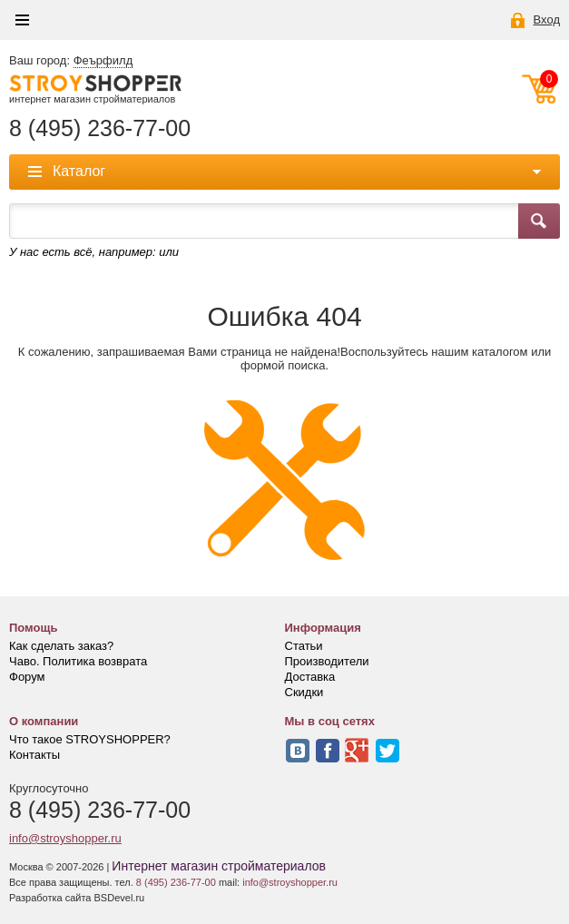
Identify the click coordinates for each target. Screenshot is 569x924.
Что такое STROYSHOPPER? (90, 739)
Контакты (34, 755)
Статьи (304, 646)
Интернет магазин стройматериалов (219, 866)
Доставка (310, 677)
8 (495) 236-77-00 (100, 128)
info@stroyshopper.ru (65, 838)
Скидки (304, 692)
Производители (327, 661)
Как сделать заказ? (61, 646)
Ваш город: (71, 61)
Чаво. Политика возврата (78, 661)
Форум (27, 677)
